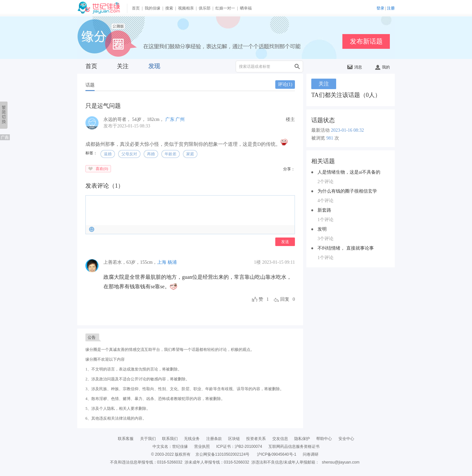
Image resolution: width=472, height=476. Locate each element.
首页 (136, 8)
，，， (130, 262)
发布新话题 (366, 41)
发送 (285, 242)
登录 (380, 8)
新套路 (324, 210)
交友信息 (280, 439)
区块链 (234, 439)
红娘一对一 (225, 8)
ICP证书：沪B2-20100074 (239, 447)
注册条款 (214, 439)
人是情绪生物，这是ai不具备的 (349, 172)
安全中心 (346, 439)
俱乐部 (205, 8)
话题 (90, 85)
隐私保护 (302, 439)
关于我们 (148, 439)
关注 (123, 66)
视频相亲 (186, 8)
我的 (382, 67)
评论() (285, 84)
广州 (180, 119)
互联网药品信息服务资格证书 (294, 447)
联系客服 (126, 439)
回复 (285, 299)
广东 (170, 119)
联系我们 (170, 439)
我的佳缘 (153, 8)
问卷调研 (311, 454)
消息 (355, 67)
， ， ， (134, 119)
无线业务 (192, 439)
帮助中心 (324, 439)
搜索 (169, 8)
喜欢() (102, 169)
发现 (154, 66)
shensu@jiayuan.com (341, 462)
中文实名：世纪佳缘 (170, 447)
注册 (391, 8)
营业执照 (202, 447)
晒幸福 (246, 8)
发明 (322, 229)
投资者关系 (256, 439)
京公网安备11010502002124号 (222, 454)
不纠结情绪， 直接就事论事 (346, 248)
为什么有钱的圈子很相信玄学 (347, 191)
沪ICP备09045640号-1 (277, 454)
